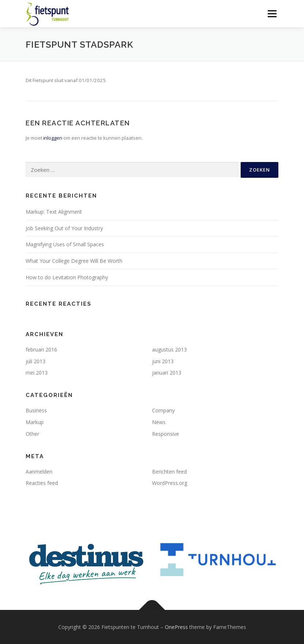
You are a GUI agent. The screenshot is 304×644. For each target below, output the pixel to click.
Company (163, 410)
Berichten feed (169, 472)
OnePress (176, 627)
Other (32, 434)
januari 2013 (167, 373)
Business (36, 410)
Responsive (166, 434)
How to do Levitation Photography (67, 277)
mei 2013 (37, 373)
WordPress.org (170, 483)
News (159, 422)
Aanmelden (39, 472)
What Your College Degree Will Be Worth (74, 261)
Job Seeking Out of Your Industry (64, 228)
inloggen (53, 138)
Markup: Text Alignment (54, 212)
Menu (272, 14)
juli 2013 (36, 361)
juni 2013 (163, 361)
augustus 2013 (169, 349)
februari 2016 (41, 349)
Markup (35, 422)
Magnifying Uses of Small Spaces (65, 244)
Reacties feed (42, 483)
